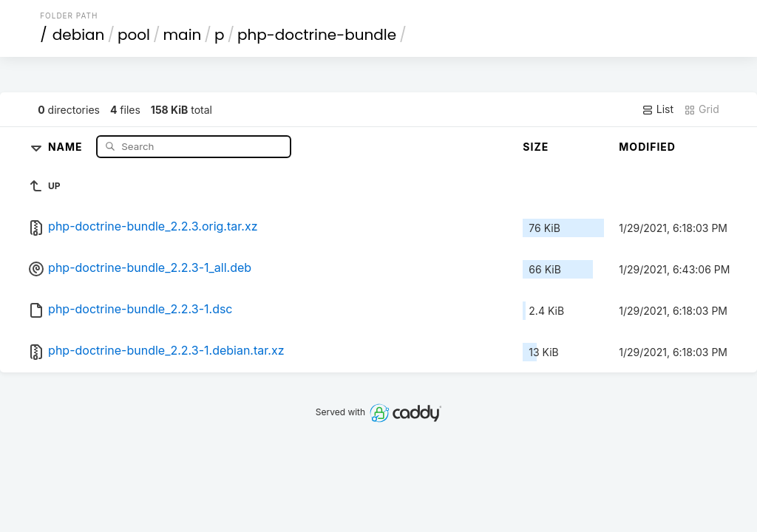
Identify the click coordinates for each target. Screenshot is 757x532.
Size (536, 147)
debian (79, 35)
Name (67, 146)
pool (134, 35)
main (183, 35)
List (658, 109)
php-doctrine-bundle (317, 35)
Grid (702, 109)
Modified (647, 147)
